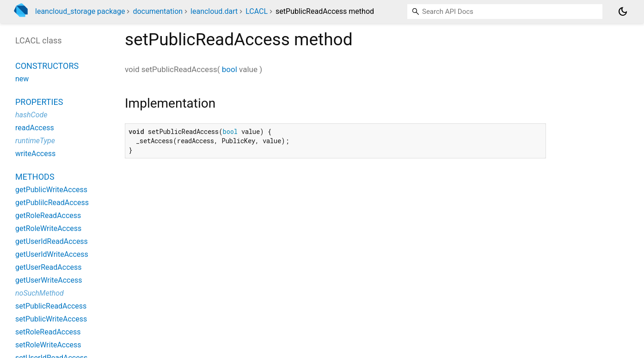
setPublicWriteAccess (51, 319)
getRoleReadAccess (48, 215)
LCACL (257, 11)
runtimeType (35, 141)
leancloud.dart (214, 11)
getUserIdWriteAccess (52, 254)
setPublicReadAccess (51, 306)
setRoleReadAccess (48, 332)
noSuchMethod (40, 293)
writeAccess (35, 154)
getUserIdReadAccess (52, 241)
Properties (39, 102)
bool (230, 69)
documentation (158, 11)
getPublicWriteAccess (51, 190)
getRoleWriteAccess (48, 228)
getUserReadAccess (49, 267)
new (22, 79)
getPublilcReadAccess (52, 203)
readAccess (35, 128)
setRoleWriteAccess (48, 345)
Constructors (47, 66)
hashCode (31, 115)
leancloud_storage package (80, 11)
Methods (35, 177)
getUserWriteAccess (49, 280)
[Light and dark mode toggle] (623, 12)
